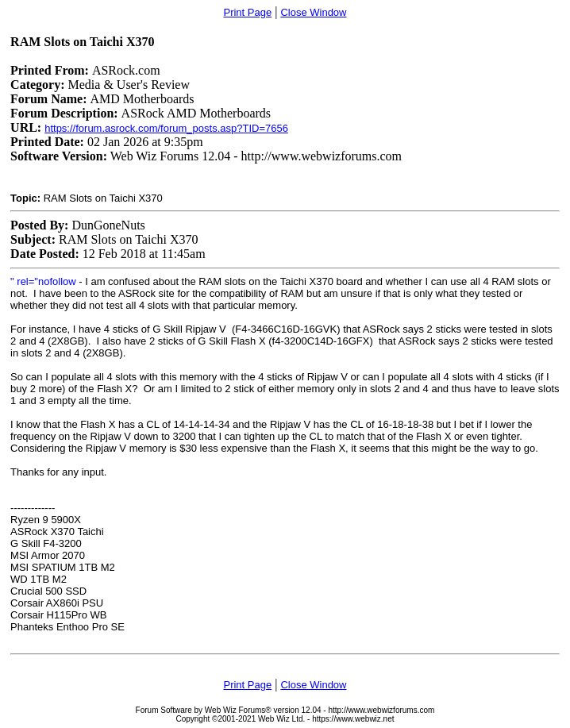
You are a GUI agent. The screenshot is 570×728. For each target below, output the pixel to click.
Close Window (313, 12)
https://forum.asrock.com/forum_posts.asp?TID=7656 (166, 128)
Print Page (247, 12)
